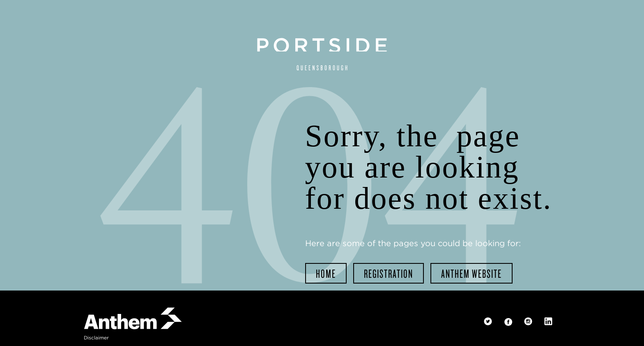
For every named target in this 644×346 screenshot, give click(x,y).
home (326, 273)
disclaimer (96, 338)
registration (389, 273)
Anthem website (471, 273)
